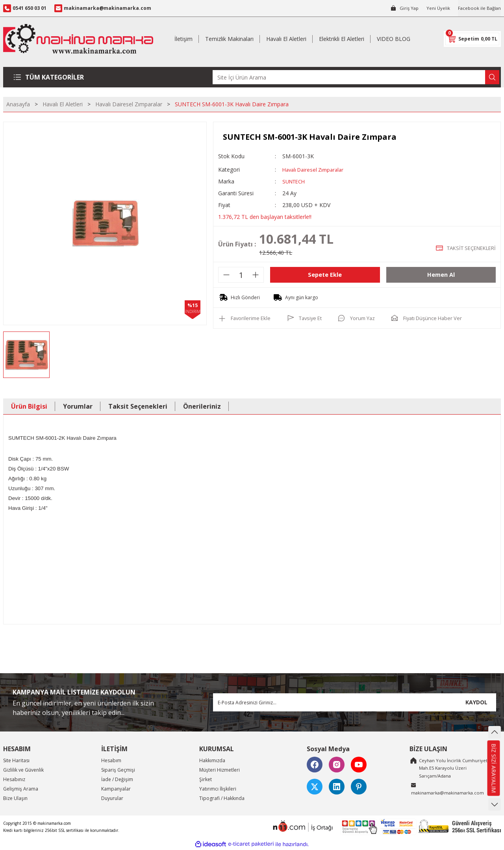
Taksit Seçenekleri (138, 406)
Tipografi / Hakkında (222, 798)
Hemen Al (441, 275)
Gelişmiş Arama (21, 789)
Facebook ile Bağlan (478, 8)
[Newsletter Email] (355, 702)
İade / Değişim (117, 779)
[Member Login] (401, 8)
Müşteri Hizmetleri (220, 770)
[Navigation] (50, 77)
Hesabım (111, 760)
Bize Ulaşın (15, 798)
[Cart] (472, 39)
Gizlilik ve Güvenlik (23, 770)
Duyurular (112, 798)
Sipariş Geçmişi (118, 770)
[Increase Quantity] (256, 275)
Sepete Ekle (325, 275)
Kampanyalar (116, 789)
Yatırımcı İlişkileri (218, 789)
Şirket (206, 779)
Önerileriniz (202, 406)
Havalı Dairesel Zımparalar (316, 169)
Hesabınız (14, 779)
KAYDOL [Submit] (476, 702)
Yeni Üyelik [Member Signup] (436, 8)
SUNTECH (295, 181)
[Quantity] (241, 275)
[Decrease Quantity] (226, 275)
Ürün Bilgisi (29, 406)
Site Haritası (16, 760)
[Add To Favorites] (246, 318)
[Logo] (78, 39)
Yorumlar (78, 406)
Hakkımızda (212, 760)
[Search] (356, 77)
